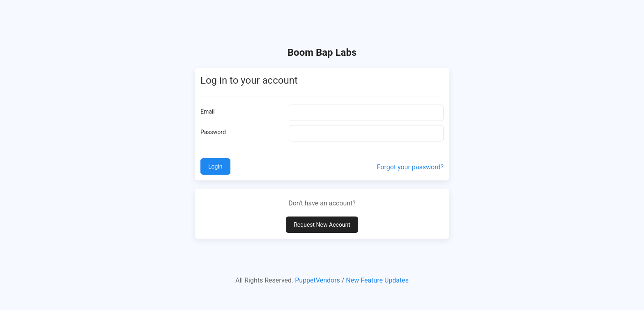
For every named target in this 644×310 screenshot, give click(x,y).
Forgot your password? (410, 167)
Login (215, 166)
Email (208, 112)
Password (213, 132)
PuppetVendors (317, 280)
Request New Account (322, 225)
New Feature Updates (377, 280)
